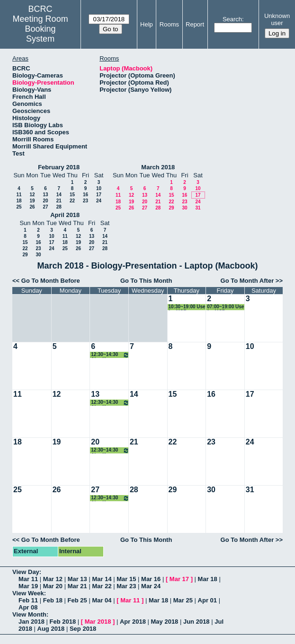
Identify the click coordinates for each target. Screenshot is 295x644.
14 (59, 195)
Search (232, 19)
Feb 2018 (63, 622)
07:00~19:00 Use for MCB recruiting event (225, 307)
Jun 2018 (197, 622)
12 (32, 195)
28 (59, 207)
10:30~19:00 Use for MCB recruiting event (187, 307)
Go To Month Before (51, 281)
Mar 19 (28, 586)
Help (147, 24)
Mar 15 (126, 579)
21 (59, 201)
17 (99, 195)
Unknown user (277, 19)
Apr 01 (207, 600)
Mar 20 (53, 586)
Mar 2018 (98, 622)
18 (19, 201)
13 (45, 195)
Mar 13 (77, 579)
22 (72, 201)
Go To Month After (247, 281)
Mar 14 (102, 579)
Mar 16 (151, 579)
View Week (28, 593)
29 (171, 208)
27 (45, 207)
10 (99, 188)
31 (198, 208)
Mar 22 (102, 586)
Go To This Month (146, 281)
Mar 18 (208, 579)
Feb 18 (53, 600)
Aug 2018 (51, 629)
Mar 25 (183, 600)
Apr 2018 (133, 622)
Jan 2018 (31, 622)
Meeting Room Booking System (40, 29)
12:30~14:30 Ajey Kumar (110, 355)
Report (195, 24)
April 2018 (65, 215)
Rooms (169, 24)
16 (85, 195)
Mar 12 (53, 579)
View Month (29, 614)
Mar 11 (28, 579)
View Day (26, 572)
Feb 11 (28, 600)
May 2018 (165, 622)
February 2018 (59, 167)
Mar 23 (126, 586)
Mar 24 (151, 586)
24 (99, 201)
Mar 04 (102, 600)
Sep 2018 (83, 629)
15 (72, 195)
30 (184, 208)
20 (45, 201)
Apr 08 (28, 607)
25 (19, 207)
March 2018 (158, 167)
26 (32, 207)
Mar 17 (179, 579)
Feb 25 (77, 600)
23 (85, 201)
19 (32, 201)
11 (19, 195)
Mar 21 (77, 586)
